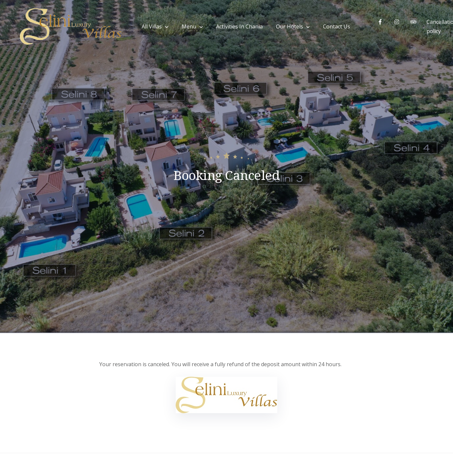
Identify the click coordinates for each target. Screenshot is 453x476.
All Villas (152, 26)
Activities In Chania (239, 26)
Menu (189, 26)
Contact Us (337, 26)
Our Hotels (290, 26)
